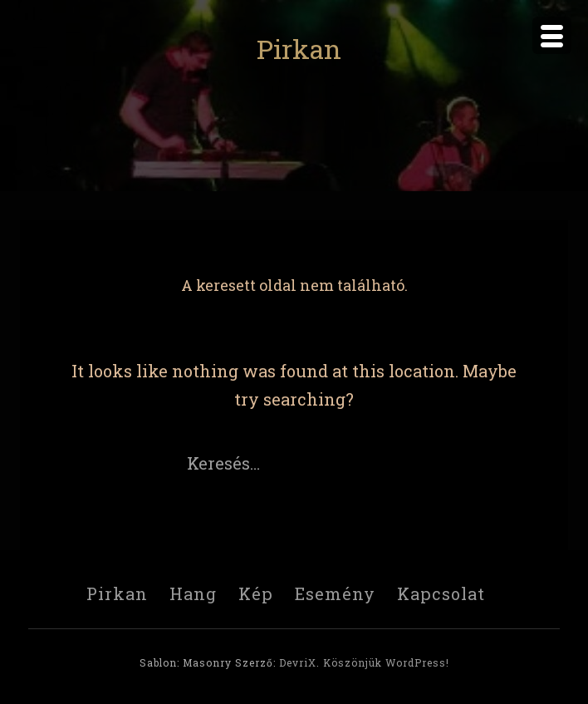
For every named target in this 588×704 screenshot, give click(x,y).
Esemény (335, 593)
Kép (256, 593)
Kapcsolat (441, 593)
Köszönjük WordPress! (386, 662)
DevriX (298, 662)
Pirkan (299, 49)
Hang (193, 593)
